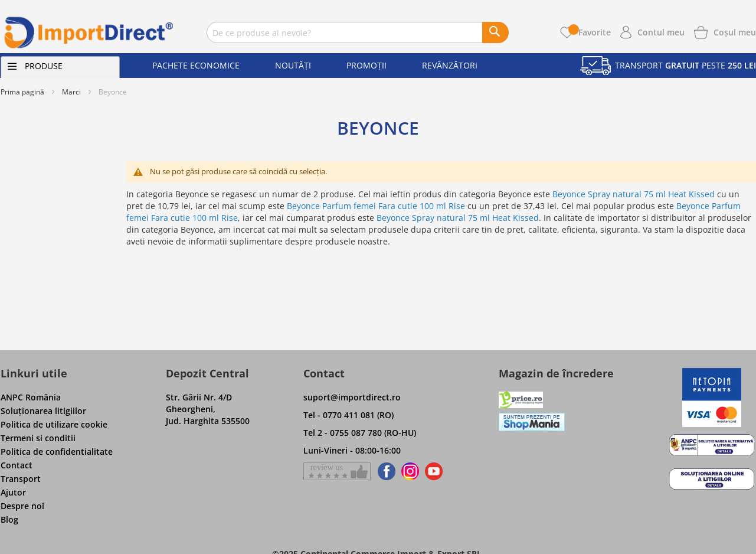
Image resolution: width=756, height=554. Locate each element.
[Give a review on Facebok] (337, 471)
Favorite (590, 32)
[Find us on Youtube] (434, 471)
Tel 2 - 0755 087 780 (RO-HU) (360, 433)
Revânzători (450, 65)
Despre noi (22, 506)
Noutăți (293, 65)
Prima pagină (22, 92)
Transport (21, 479)
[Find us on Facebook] (384, 471)
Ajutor (13, 492)
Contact (17, 465)
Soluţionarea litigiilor (43, 411)
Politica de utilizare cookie (54, 424)
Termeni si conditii (38, 438)
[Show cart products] (735, 31)
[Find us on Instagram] (410, 471)
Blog (9, 519)
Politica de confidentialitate (57, 452)
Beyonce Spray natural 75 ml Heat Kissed (634, 194)
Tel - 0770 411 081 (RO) (348, 415)
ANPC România (31, 397)
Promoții (366, 65)
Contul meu (661, 32)
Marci (71, 92)
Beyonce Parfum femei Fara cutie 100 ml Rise (376, 206)
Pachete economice (196, 65)
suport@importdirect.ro (352, 397)
